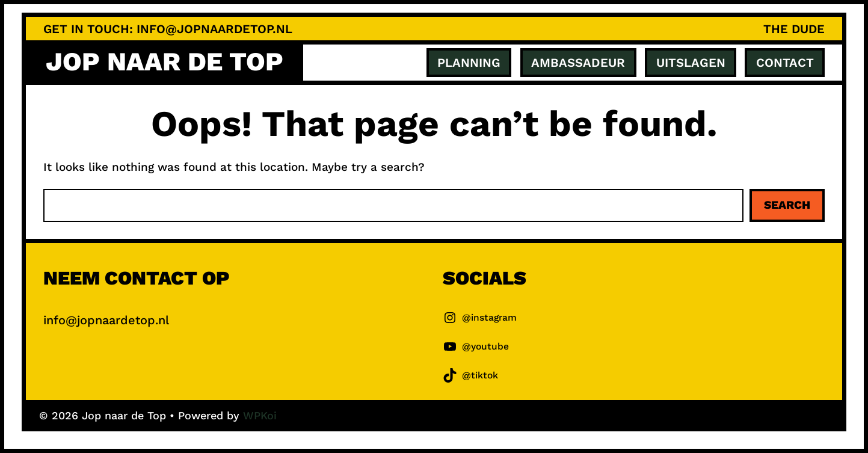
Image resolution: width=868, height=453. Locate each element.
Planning (469, 63)
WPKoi (260, 415)
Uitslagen (691, 63)
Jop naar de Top (165, 62)
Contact (785, 63)
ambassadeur (578, 63)
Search (787, 205)
